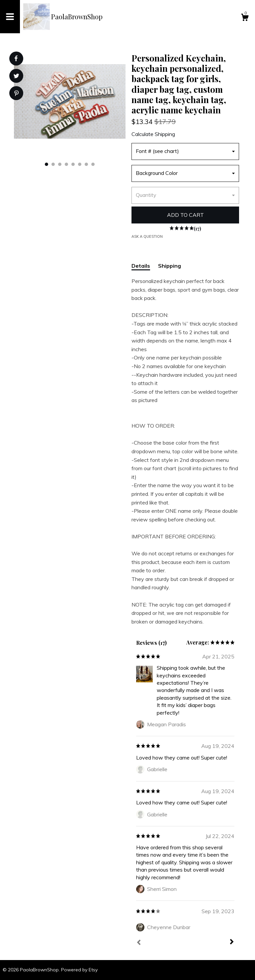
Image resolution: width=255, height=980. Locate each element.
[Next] (232, 942)
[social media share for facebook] (16, 59)
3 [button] (60, 164)
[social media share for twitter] (16, 77)
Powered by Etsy (79, 970)
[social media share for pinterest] (16, 94)
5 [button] (73, 164)
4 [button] (66, 164)
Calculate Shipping (153, 134)
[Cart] (245, 18)
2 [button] (53, 164)
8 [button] (93, 164)
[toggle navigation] (10, 17)
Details (141, 266)
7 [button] (86, 164)
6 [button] (80, 164)
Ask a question (147, 236)
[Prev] (139, 943)
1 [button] (46, 164)
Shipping (170, 266)
